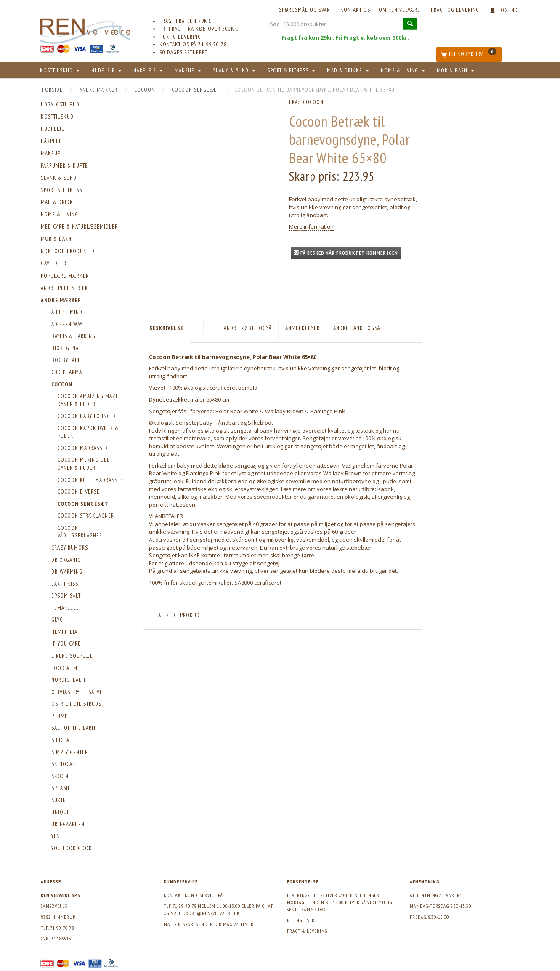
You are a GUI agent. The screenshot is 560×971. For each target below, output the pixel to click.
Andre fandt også (357, 328)
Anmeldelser (303, 328)
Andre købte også (248, 328)
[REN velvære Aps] (85, 29)
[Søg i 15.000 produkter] (410, 24)
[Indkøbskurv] (469, 55)
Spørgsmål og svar (304, 10)
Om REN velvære (399, 10)
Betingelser (301, 920)
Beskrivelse (166, 328)
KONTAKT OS (355, 10)
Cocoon (313, 102)
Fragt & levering (307, 931)
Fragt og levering (455, 10)
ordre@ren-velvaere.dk (211, 913)
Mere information (311, 226)
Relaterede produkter (179, 615)
